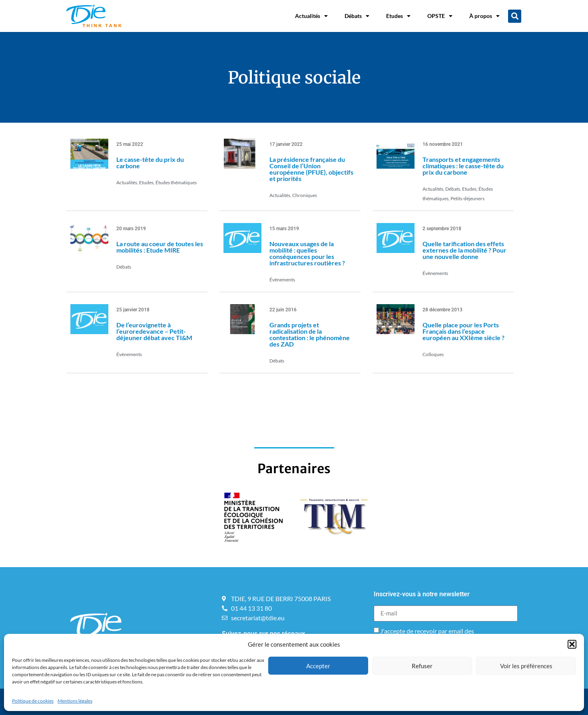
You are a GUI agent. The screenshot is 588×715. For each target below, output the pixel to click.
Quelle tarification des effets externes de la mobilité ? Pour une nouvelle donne (464, 250)
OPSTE (440, 16)
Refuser (422, 666)
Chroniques (305, 195)
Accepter (318, 666)
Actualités (311, 16)
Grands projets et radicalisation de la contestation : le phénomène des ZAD (310, 334)
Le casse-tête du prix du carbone (150, 162)
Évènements (282, 280)
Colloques (433, 354)
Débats (357, 16)
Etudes (398, 16)
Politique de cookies (33, 701)
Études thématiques (176, 182)
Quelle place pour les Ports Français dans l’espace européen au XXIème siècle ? (463, 331)
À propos (484, 16)
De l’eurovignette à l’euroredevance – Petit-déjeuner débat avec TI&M (154, 331)
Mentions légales (75, 701)
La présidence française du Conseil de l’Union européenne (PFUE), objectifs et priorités (311, 169)
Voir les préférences (526, 666)
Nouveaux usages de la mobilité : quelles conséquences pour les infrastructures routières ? (307, 253)
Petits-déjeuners (467, 198)
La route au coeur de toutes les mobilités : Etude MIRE (160, 247)
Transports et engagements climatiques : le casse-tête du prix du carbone (463, 166)
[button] (572, 644)
